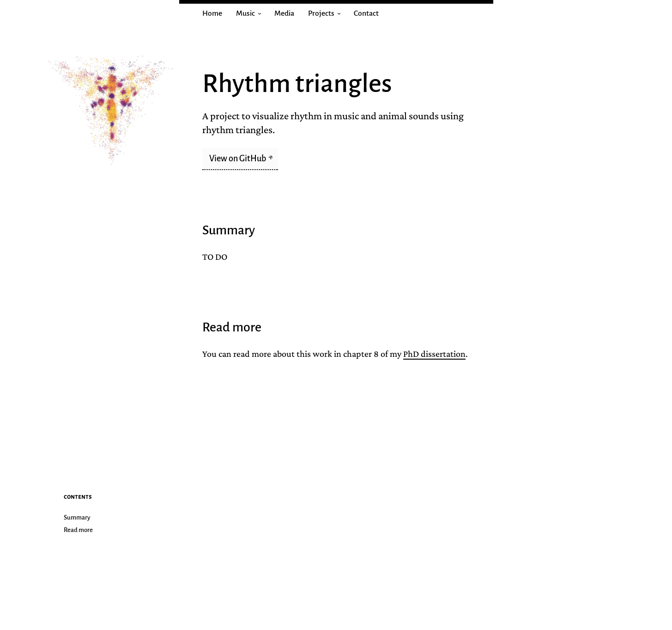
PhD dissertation (434, 354)
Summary (77, 517)
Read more (78, 530)
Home (212, 13)
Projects (327, 13)
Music (251, 13)
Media (284, 13)
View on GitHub (238, 159)
